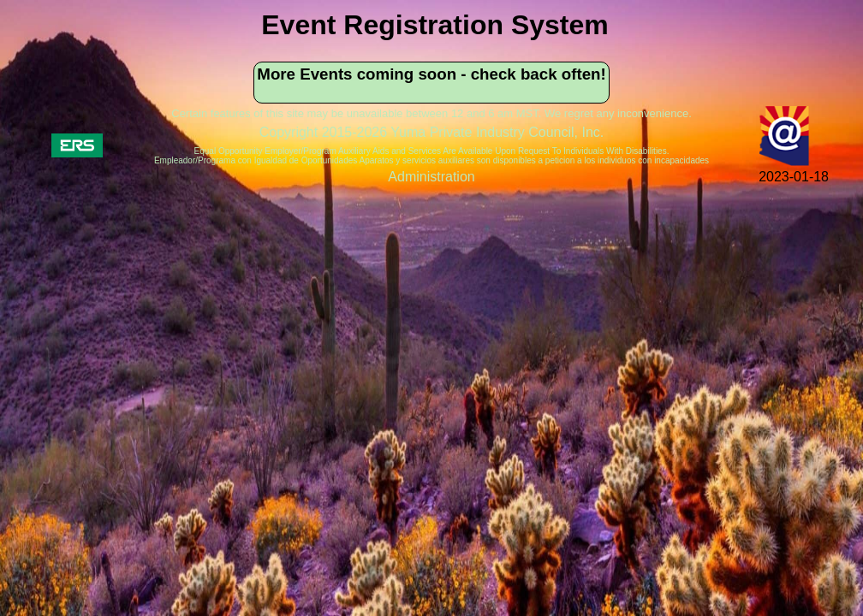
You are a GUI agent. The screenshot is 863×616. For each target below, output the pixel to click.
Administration (431, 177)
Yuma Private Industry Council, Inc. (497, 132)
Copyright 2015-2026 (325, 132)
